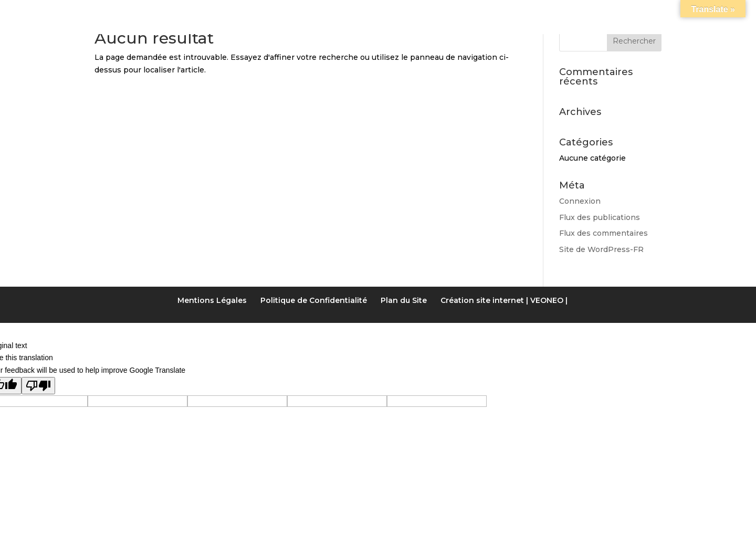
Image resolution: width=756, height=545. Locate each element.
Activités (442, 13)
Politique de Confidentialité (314, 300)
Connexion (580, 201)
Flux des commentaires (603, 233)
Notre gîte (226, 13)
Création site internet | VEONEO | (504, 300)
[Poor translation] (38, 386)
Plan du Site (404, 300)
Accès (537, 13)
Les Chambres (307, 13)
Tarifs (375, 13)
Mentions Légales (212, 300)
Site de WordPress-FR (601, 249)
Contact (591, 13)
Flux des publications (600, 217)
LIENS (494, 13)
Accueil (161, 13)
